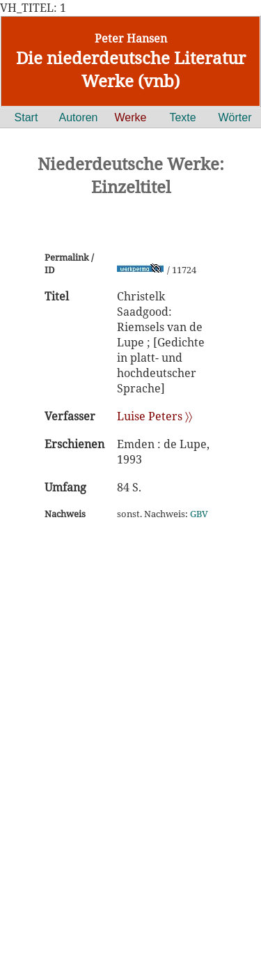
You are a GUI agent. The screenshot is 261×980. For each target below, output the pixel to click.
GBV (199, 514)
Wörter (235, 117)
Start (26, 117)
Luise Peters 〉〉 (155, 416)
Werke (131, 117)
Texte (182, 117)
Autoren (78, 117)
